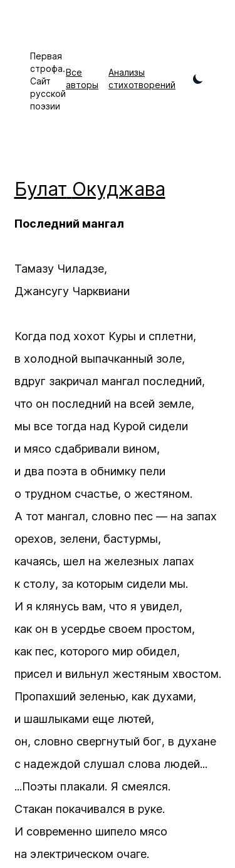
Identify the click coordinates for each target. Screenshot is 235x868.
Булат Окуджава (90, 189)
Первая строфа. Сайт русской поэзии (48, 81)
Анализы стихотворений (142, 78)
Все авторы (82, 78)
